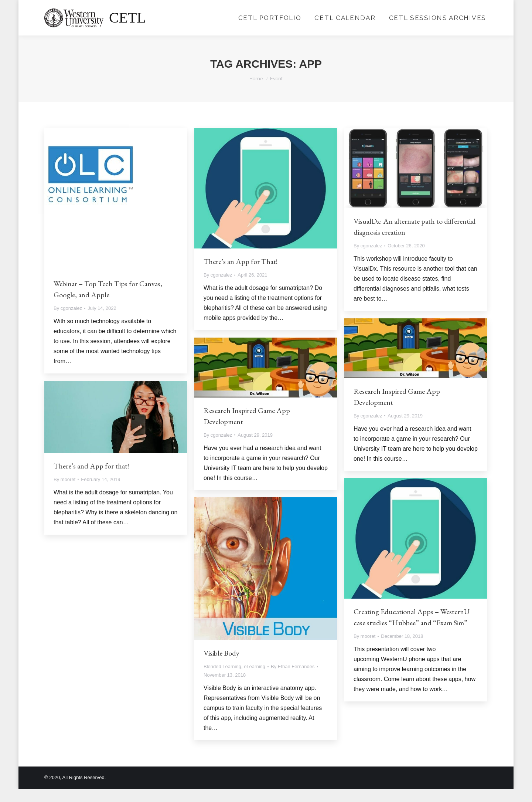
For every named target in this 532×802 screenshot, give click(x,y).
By (68, 322)
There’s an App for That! (241, 275)
